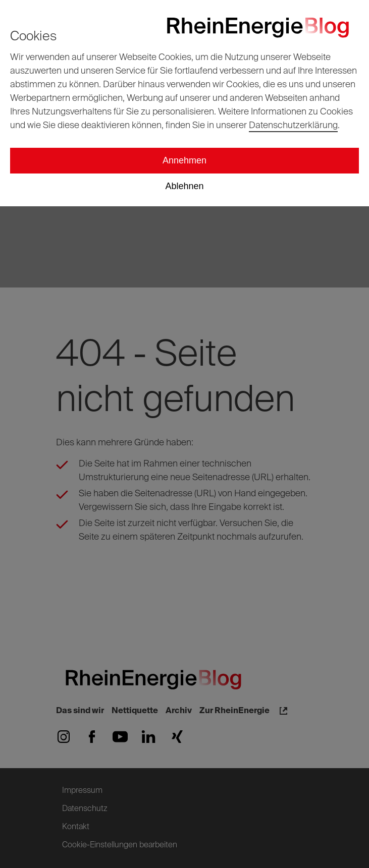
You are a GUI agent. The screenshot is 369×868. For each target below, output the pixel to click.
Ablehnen (184, 186)
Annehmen (184, 160)
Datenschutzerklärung (293, 126)
